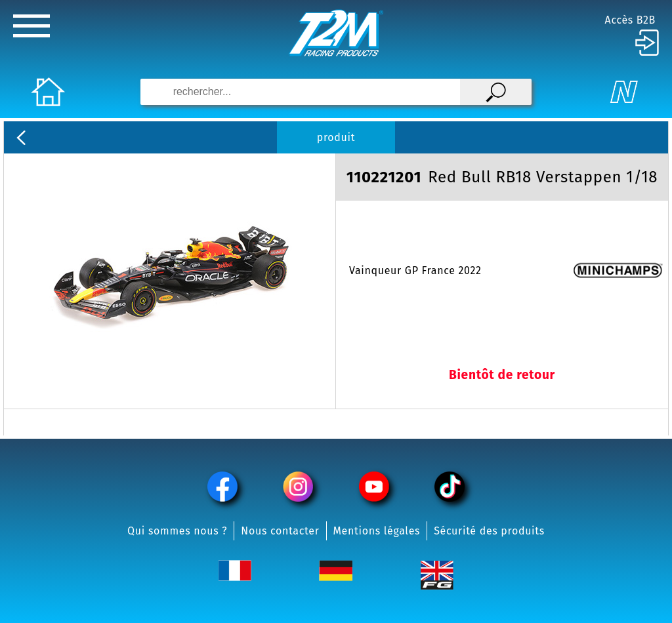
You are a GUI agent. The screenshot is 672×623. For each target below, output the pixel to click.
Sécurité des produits (489, 531)
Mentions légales (377, 531)
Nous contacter (280, 531)
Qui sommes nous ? (177, 531)
